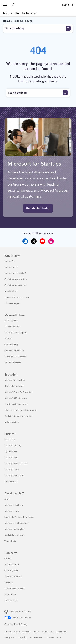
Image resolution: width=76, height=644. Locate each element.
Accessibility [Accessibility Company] (10, 595)
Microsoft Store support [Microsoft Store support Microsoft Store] (15, 333)
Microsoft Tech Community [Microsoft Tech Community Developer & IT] (17, 523)
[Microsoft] (38, 3)
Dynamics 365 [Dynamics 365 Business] (11, 452)
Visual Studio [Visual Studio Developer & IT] (10, 541)
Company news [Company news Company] (11, 571)
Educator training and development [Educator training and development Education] (20, 410)
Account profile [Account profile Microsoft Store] (11, 321)
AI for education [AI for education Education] (12, 422)
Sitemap (8, 632)
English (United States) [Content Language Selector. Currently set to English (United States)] (20, 611)
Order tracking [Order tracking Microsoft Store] (11, 345)
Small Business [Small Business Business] (11, 482)
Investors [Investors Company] (9, 583)
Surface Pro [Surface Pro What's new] (10, 261)
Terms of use (48, 632)
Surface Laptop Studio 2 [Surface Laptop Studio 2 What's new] (15, 273)
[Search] (68, 28)
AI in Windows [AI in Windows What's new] (11, 291)
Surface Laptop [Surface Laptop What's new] (11, 267)
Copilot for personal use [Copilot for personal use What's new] (15, 285)
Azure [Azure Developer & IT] (7, 499)
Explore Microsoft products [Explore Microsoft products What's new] (17, 297)
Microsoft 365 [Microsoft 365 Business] (11, 458)
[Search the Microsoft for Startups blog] (14, 5)
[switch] (72, 5)
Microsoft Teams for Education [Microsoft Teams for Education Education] (18, 392)
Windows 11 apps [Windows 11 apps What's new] (12, 303)
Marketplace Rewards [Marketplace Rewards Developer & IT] (14, 535)
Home (6, 21)
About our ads (36, 638)
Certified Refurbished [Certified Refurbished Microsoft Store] (14, 351)
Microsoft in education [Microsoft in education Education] (15, 380)
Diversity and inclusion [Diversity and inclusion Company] (15, 589)
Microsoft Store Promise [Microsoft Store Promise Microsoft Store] (15, 357)
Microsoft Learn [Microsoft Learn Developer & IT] (12, 511)
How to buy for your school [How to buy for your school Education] (17, 404)
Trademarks (61, 632)
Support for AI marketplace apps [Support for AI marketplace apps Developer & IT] (19, 517)
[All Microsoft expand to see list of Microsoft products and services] (5, 5)
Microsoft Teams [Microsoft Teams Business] (12, 470)
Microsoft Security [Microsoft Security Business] (13, 446)
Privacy (36, 632)
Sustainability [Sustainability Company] (11, 601)
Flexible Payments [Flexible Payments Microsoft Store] (13, 363)
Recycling (23, 638)
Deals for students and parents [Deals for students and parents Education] (18, 416)
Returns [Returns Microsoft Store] (8, 339)
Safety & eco (10, 638)
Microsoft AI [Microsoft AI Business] (10, 440)
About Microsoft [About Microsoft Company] (12, 565)
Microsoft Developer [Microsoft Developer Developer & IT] (14, 505)
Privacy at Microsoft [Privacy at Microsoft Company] (13, 577)
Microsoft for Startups (18, 13)
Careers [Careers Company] (8, 558)
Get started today (38, 208)
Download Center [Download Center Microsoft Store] (12, 327)
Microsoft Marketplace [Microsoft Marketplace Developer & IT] (15, 529)
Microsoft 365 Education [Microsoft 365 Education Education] (15, 398)
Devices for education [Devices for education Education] (14, 386)
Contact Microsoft (23, 632)
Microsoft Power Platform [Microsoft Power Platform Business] (16, 464)
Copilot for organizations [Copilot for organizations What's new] (16, 279)
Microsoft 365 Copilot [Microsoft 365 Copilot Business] (14, 476)
